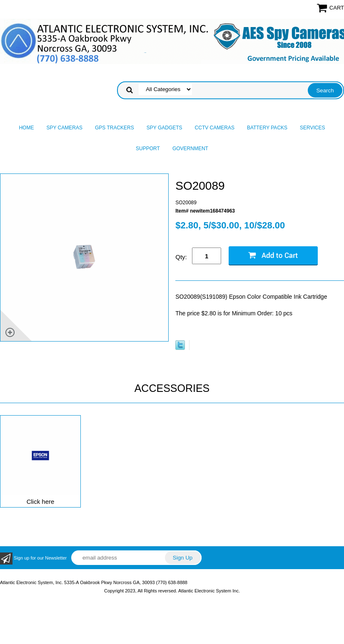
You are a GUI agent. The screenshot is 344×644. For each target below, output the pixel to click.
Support (148, 149)
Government (190, 149)
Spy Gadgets (165, 128)
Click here (41, 502)
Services (312, 128)
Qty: (181, 257)
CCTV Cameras (215, 128)
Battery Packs (267, 128)
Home (26, 128)
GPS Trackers (115, 128)
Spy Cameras (64, 128)
